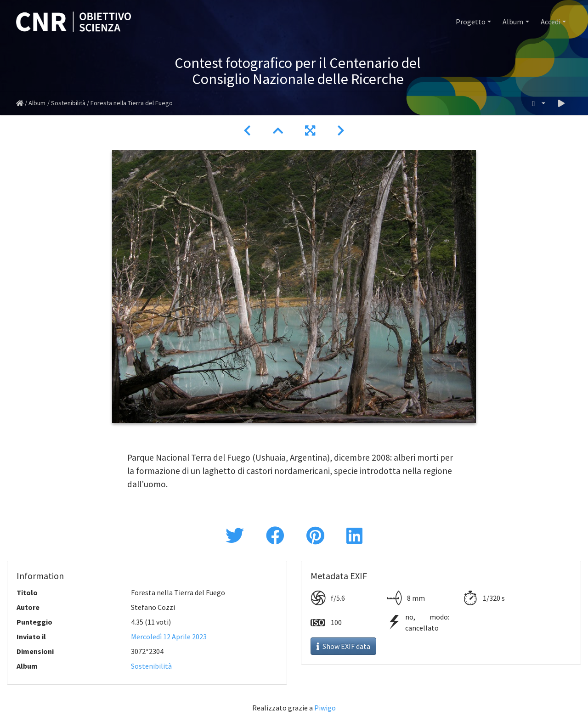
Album (513, 22)
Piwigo (325, 708)
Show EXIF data (343, 646)
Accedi (551, 22)
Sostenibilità (68, 103)
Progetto (471, 22)
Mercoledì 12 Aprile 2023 (169, 637)
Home (20, 103)
